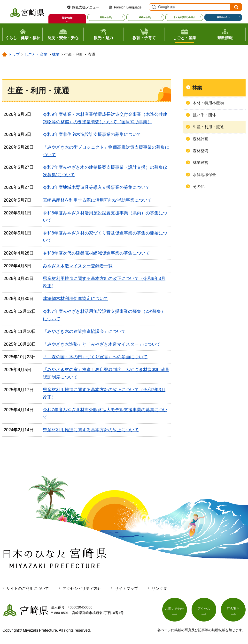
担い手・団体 (204, 115)
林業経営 (201, 163)
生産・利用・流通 (208, 127)
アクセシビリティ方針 (82, 589)
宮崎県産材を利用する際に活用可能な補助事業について (97, 200)
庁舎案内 (233, 609)
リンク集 (159, 589)
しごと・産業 (36, 55)
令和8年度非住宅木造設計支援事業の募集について (92, 134)
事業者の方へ (223, 17)
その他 (199, 187)
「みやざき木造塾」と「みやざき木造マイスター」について (102, 344)
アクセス (204, 609)
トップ (14, 55)
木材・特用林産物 (208, 103)
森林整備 (201, 151)
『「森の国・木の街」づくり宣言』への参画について (95, 357)
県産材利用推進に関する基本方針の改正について (91, 430)
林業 (56, 55)
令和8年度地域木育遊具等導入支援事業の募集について (96, 187)
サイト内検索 (153, 7)
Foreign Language (128, 7)
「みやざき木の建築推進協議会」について (84, 331)
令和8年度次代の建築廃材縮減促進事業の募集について (96, 253)
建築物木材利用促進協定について (76, 299)
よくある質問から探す (184, 17)
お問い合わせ (175, 609)
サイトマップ (126, 589)
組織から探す (145, 17)
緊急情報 (67, 18)
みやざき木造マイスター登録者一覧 (78, 266)
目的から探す (106, 17)
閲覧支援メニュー (86, 7)
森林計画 (201, 139)
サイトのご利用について (28, 589)
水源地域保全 (204, 175)
